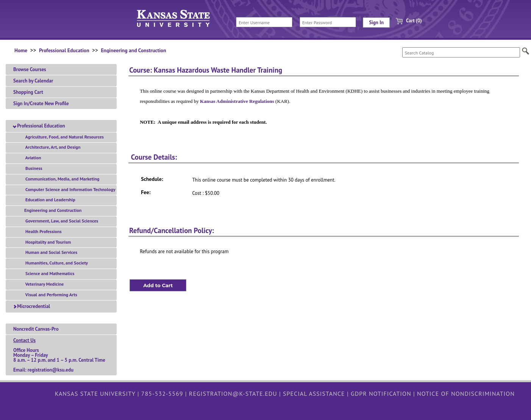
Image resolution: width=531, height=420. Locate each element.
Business (33, 168)
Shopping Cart (28, 92)
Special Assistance (314, 394)
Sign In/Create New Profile (41, 103)
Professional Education (64, 50)
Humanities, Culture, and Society (55, 263)
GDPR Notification (381, 394)
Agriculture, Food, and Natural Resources (63, 137)
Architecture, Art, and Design (52, 147)
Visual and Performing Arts (50, 295)
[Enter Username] (264, 22)
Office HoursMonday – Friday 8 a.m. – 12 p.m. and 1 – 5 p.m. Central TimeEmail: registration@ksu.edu (59, 355)
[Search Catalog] (461, 52)
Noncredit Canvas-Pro (36, 329)
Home (21, 50)
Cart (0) (406, 21)
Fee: (146, 192)
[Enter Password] (328, 22)
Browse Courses (30, 69)
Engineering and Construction (133, 50)
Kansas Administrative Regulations (237, 101)
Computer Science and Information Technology (69, 189)
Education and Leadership (49, 200)
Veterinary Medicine (43, 284)
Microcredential (32, 306)
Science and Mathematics (48, 273)
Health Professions (42, 231)
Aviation (32, 158)
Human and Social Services (50, 252)
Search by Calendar (33, 81)
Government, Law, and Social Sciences (60, 221)
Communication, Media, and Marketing (61, 179)
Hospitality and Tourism (47, 242)
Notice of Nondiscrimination (466, 394)
